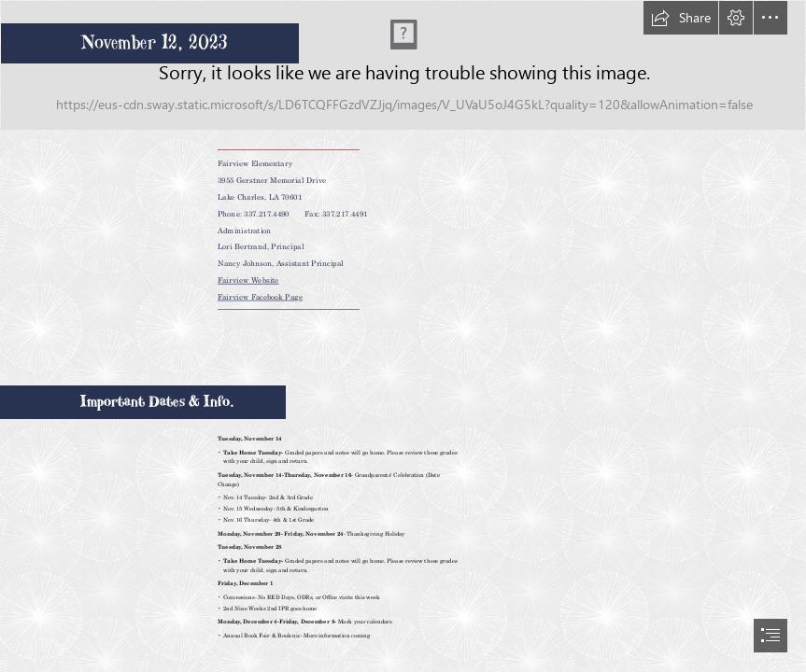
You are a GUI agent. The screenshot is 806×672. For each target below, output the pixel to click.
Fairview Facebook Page (260, 296)
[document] (403, 336)
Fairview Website (248, 280)
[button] (681, 18)
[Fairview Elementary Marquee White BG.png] (403, 65)
